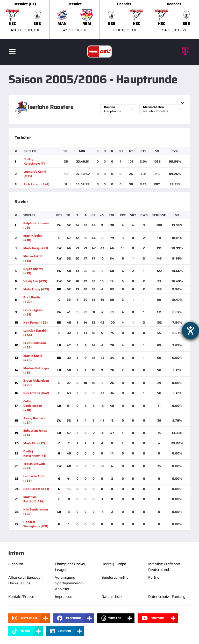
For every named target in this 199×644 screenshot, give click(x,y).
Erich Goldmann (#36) (35, 345)
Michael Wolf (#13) (33, 258)
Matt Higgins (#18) (33, 238)
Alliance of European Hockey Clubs (25, 580)
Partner (154, 577)
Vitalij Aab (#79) (35, 281)
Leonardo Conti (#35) (35, 174)
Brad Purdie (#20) (32, 299)
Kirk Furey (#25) (35, 322)
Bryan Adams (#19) (33, 271)
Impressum (64, 597)
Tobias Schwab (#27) (34, 466)
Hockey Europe (114, 564)
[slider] (99, 19)
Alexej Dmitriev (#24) (34, 420)
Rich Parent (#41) (36, 184)
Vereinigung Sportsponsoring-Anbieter (69, 583)
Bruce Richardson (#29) (36, 383)
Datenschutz (112, 597)
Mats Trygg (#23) (36, 289)
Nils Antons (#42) (36, 393)
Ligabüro (16, 564)
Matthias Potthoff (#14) (34, 499)
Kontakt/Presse (21, 597)
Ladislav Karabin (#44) (35, 333)
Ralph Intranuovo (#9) (36, 225)
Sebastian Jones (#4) (35, 433)
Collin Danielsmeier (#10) (33, 406)
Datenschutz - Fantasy (167, 597)
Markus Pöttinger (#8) (36, 370)
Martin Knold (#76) (33, 358)
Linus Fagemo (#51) (33, 312)
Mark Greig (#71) (36, 248)
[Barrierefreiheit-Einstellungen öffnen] (190, 331)
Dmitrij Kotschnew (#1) (35, 161)
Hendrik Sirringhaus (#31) (36, 524)
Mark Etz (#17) (34, 443)
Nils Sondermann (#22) (36, 512)
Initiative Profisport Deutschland (164, 567)
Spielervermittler (116, 577)
